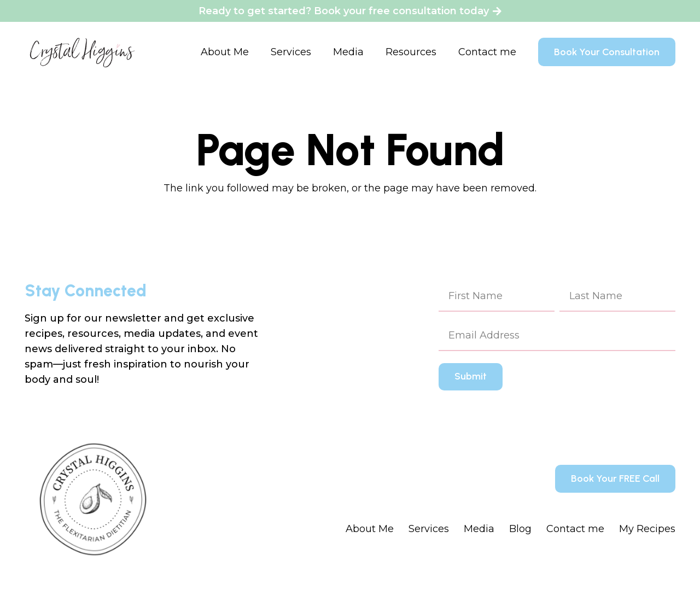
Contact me (575, 529)
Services (429, 529)
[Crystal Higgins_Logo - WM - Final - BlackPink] (82, 52)
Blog (520, 529)
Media (479, 529)
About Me (370, 529)
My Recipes (647, 529)
